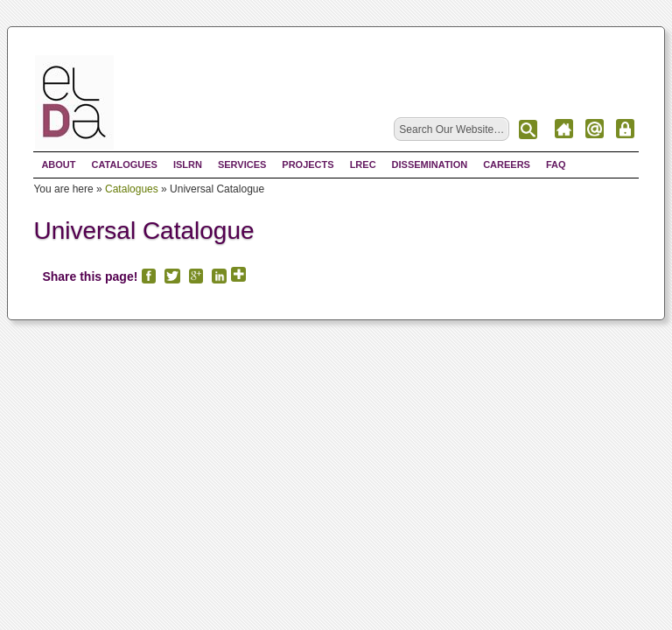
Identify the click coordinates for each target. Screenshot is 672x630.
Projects (308, 164)
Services (242, 164)
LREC (363, 164)
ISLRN (188, 164)
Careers (507, 164)
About (58, 164)
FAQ (556, 164)
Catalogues (125, 164)
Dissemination (430, 164)
